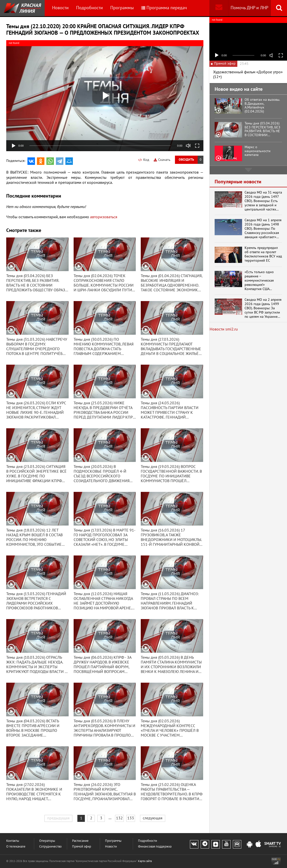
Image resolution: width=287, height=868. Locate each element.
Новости (60, 8)
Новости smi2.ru (224, 329)
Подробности (89, 8)
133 (131, 818)
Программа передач (164, 8)
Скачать (162, 160)
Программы (122, 8)
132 (119, 818)
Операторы (47, 841)
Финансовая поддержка (155, 847)
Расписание (80, 841)
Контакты (13, 841)
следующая (153, 818)
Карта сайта (145, 861)
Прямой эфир (82, 847)
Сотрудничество (50, 847)
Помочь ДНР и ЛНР (249, 8)
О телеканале (16, 847)
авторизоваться (104, 217)
